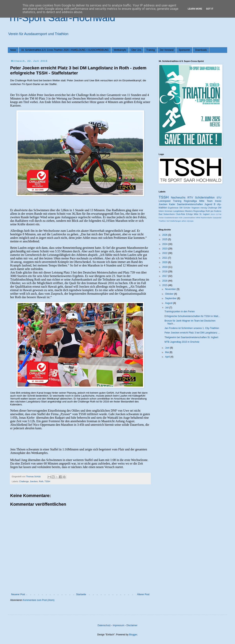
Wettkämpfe (120, 50)
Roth (41, 481)
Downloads (201, 50)
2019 (165, 267)
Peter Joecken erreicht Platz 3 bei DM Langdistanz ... (192, 333)
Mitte (196, 214)
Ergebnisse (173, 208)
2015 (213, 214)
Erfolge (190, 214)
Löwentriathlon (189, 218)
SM (181, 208)
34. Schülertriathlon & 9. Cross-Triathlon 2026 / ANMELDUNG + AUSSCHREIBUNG (65, 50)
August (169, 303)
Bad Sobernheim (167, 214)
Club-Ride (181, 214)
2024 (165, 244)
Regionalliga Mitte (194, 201)
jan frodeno (216, 211)
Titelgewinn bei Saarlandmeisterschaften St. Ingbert (191, 337)
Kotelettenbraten (171, 218)
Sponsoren (184, 50)
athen (184, 221)
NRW (198, 218)
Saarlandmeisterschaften (190, 204)
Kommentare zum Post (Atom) (39, 600)
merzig (204, 208)
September (171, 298)
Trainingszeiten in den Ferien (180, 312)
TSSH (47, 481)
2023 (165, 249)
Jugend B (210, 204)
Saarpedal (217, 218)
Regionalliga (199, 211)
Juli (167, 308)
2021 (165, 258)
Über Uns (136, 50)
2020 (165, 262)
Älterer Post (143, 594)
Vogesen (195, 208)
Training (150, 50)
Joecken (34, 481)
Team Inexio (214, 201)
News (13, 50)
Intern (161, 211)
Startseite (81, 594)
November (171, 289)
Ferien (161, 218)
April (168, 357)
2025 (165, 239)
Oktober (170, 294)
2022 (165, 253)
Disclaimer (132, 625)
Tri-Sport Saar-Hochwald (61, 18)
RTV (190, 197)
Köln (181, 218)
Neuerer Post (18, 594)
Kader (172, 204)
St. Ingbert (204, 214)
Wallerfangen (176, 221)
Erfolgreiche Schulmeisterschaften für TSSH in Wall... (192, 316)
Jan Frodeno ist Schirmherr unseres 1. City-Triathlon (192, 328)
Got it (210, 9)
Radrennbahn (206, 218)
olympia (190, 221)
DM (220, 208)
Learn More (195, 9)
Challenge (24, 481)
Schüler (187, 208)
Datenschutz (104, 625)
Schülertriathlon (205, 197)
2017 (165, 276)
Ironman (169, 211)
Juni (168, 348)
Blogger (133, 635)
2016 (165, 281)
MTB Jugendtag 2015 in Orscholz (182, 342)
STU (219, 198)
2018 (165, 272)
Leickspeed (165, 201)
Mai (167, 352)
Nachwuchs (178, 197)
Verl (168, 221)
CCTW (218, 214)
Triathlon (162, 221)
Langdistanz (179, 211)
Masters (189, 211)
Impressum (119, 625)
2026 (165, 235)
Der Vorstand (167, 50)
